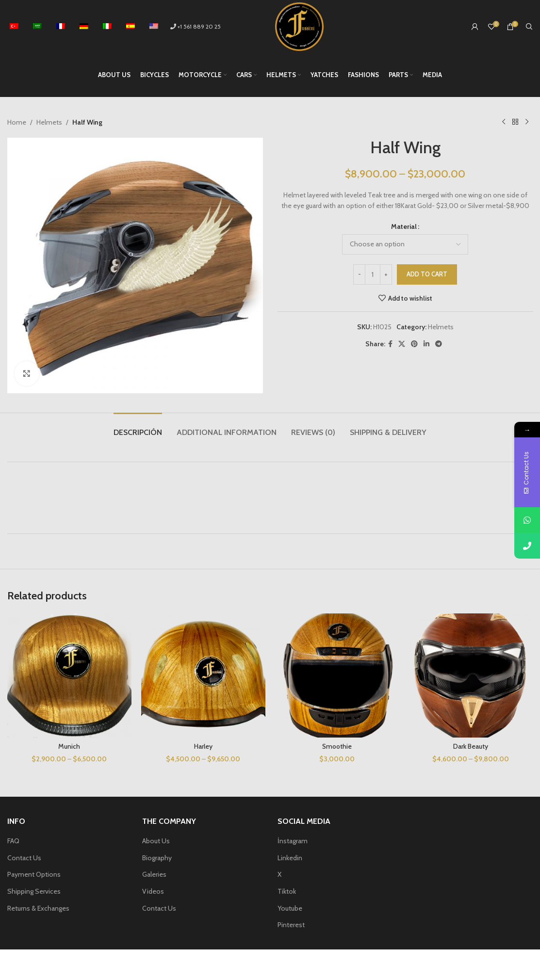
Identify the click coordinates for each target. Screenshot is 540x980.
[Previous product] (504, 122)
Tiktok (287, 891)
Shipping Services (34, 891)
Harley (203, 746)
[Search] (529, 27)
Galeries (154, 874)
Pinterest (291, 925)
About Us (156, 841)
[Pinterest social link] (414, 344)
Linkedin (290, 858)
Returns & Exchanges (38, 908)
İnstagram (293, 841)
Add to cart (427, 274)
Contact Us (24, 858)
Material (404, 226)
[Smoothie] (337, 675)
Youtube (290, 908)
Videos (153, 891)
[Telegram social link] (439, 344)
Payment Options (34, 874)
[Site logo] (299, 26)
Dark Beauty (471, 746)
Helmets (49, 122)
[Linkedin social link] (426, 344)
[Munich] (69, 675)
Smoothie (337, 746)
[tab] (138, 427)
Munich (69, 746)
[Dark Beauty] (471, 675)
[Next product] (527, 122)
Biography (157, 858)
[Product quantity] (373, 274)
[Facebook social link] (390, 344)
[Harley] (203, 675)
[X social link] (402, 344)
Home (17, 122)
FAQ (13, 841)
